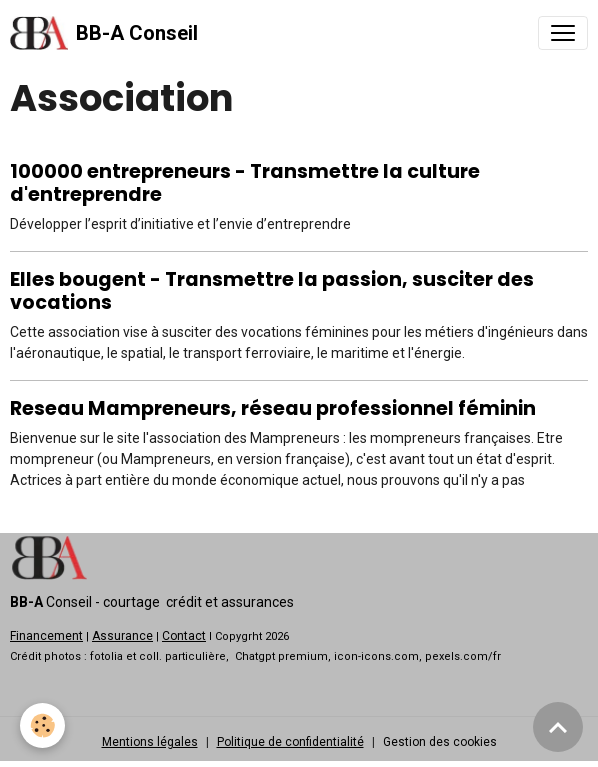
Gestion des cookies (440, 742)
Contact (184, 636)
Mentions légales (150, 742)
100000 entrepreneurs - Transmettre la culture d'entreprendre (245, 183)
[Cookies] (42, 725)
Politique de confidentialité (290, 742)
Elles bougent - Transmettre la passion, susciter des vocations (272, 291)
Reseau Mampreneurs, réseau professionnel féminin (273, 408)
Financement (46, 636)
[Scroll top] (558, 727)
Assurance (122, 636)
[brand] (104, 33)
